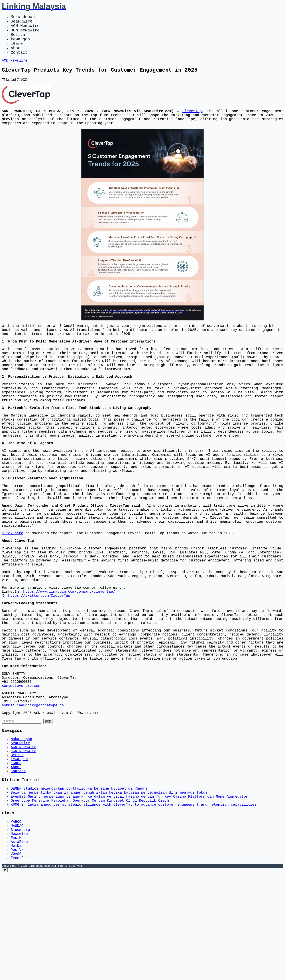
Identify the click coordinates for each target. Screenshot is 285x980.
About (17, 55)
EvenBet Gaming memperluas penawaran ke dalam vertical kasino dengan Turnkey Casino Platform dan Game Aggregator (129, 891)
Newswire (19, 934)
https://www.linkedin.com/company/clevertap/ (69, 652)
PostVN (17, 954)
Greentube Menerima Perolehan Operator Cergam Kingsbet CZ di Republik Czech (90, 896)
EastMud (18, 939)
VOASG (16, 959)
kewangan (20, 44)
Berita (18, 39)
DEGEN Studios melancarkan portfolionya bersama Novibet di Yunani (79, 881)
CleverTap (192, 122)
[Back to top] (5, 976)
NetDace (18, 949)
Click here (12, 584)
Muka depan (23, 17)
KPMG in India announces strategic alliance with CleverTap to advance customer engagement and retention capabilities (134, 901)
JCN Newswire (25, 33)
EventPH (18, 963)
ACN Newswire (25, 28)
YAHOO (16, 919)
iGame (17, 50)
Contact (19, 60)
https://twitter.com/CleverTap (39, 657)
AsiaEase (19, 944)
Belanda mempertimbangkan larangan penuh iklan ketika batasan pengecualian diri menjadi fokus (109, 886)
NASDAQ (17, 924)
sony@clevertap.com (21, 763)
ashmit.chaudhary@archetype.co (33, 786)
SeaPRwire (21, 23)
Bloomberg (20, 929)
